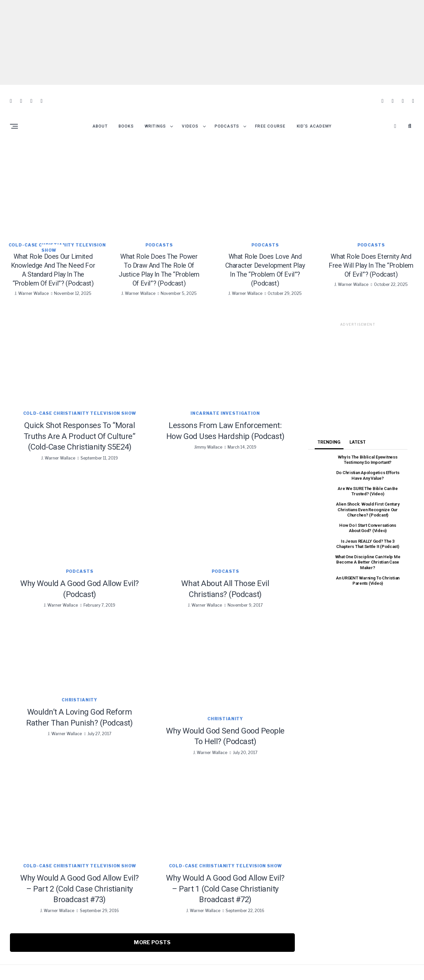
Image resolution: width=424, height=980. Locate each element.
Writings (156, 114)
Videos (190, 114)
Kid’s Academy (314, 114)
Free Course (270, 114)
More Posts (152, 930)
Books (126, 114)
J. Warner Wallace (32, 281)
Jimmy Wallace (208, 435)
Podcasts (227, 114)
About (100, 114)
